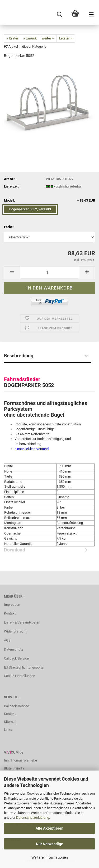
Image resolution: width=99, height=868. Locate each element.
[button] (12, 272)
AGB (7, 640)
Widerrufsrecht (15, 631)
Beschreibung (19, 356)
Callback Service (16, 658)
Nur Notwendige (49, 844)
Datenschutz (13, 649)
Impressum (13, 605)
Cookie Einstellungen (20, 676)
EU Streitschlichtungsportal (24, 667)
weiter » (48, 38)
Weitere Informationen (50, 857)
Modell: (49, 201)
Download (48, 479)
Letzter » (66, 38)
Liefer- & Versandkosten (22, 622)
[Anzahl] (49, 272)
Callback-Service (16, 706)
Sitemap (10, 722)
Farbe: (9, 227)
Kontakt (10, 613)
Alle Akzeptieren (49, 828)
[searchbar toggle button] (59, 15)
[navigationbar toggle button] (91, 15)
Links (8, 730)
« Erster (13, 38)
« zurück (30, 38)
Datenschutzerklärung (33, 818)
